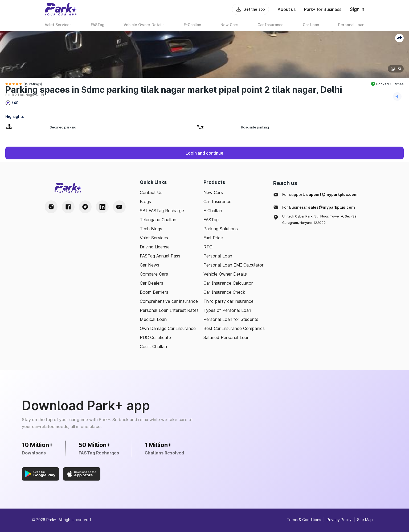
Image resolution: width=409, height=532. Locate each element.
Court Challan (153, 346)
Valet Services (154, 238)
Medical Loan (153, 319)
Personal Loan (218, 256)
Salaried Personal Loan (226, 337)
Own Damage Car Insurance (168, 328)
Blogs (145, 201)
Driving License (155, 247)
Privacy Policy (339, 520)
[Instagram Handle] (51, 207)
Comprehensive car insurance (169, 301)
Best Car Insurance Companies (234, 328)
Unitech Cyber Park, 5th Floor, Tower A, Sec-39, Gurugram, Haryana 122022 (320, 219)
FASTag (211, 220)
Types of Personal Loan (227, 310)
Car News (150, 265)
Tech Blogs (151, 229)
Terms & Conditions (304, 520)
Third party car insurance (228, 301)
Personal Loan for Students (231, 319)
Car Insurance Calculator (228, 283)
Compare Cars (154, 274)
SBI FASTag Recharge (162, 211)
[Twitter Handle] (85, 207)
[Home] (61, 9)
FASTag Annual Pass (160, 256)
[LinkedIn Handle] (102, 207)
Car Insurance (217, 201)
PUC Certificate (155, 337)
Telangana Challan (158, 220)
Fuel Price (213, 238)
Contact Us (151, 192)
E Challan (213, 211)
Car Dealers (152, 283)
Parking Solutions (221, 229)
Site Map (365, 520)
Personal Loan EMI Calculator (234, 265)
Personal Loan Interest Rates (169, 310)
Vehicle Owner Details (225, 274)
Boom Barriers (154, 292)
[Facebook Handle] (68, 207)
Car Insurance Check (224, 292)
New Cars (213, 192)
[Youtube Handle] (119, 207)
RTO (208, 247)
